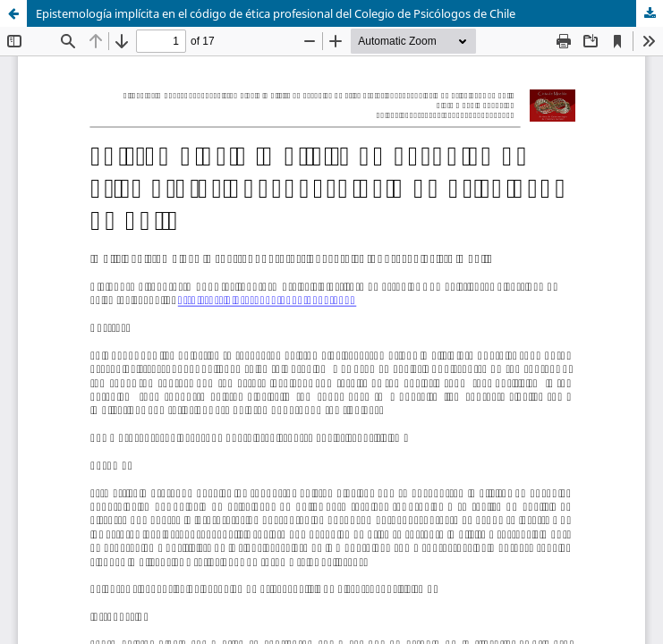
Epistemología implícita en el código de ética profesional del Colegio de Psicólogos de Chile (276, 13)
